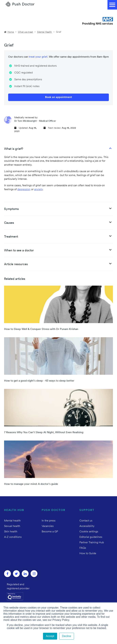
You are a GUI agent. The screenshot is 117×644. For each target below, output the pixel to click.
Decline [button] (67, 636)
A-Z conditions (13, 537)
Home (11, 32)
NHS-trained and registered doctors (35, 66)
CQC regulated (23, 73)
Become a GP (50, 532)
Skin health (11, 532)
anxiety (38, 190)
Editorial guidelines (91, 537)
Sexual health (12, 526)
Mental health (12, 521)
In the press (49, 521)
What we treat (25, 32)
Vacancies (48, 526)
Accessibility (87, 526)
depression (24, 190)
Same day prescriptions (28, 80)
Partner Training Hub (92, 543)
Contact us (86, 521)
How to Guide (88, 554)
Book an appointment (58, 97)
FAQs (83, 548)
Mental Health (44, 32)
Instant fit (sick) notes (27, 86)
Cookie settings (89, 532)
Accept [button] (50, 636)
